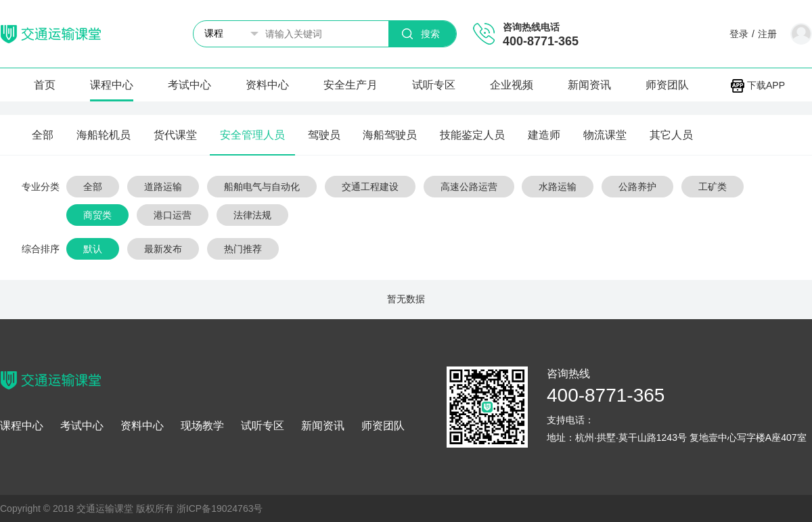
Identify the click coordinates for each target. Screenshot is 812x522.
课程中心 (112, 85)
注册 (767, 34)
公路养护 (637, 187)
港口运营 (173, 215)
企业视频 (512, 85)
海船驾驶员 (390, 135)
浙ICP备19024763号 (220, 508)
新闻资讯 (589, 85)
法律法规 (252, 215)
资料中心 (267, 85)
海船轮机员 (104, 135)
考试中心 (189, 85)
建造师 (544, 135)
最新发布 (163, 249)
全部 (43, 135)
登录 (739, 34)
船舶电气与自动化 (262, 187)
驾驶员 (324, 135)
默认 (93, 249)
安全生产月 (351, 85)
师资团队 (667, 85)
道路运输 (163, 187)
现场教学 (202, 426)
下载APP (758, 85)
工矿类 (713, 187)
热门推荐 (243, 249)
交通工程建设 (370, 187)
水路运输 (558, 187)
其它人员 (671, 135)
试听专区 (434, 85)
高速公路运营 (469, 187)
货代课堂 (175, 135)
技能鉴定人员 (472, 135)
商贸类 (97, 215)
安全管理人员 (252, 135)
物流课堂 (605, 135)
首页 (45, 85)
